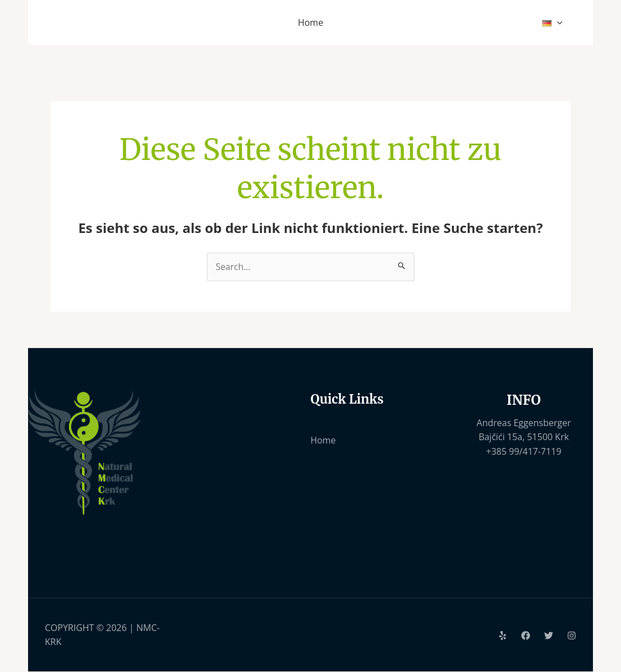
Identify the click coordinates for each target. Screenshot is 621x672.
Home (323, 441)
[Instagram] (572, 636)
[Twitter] (549, 636)
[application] (559, 22)
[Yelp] (503, 636)
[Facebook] (526, 636)
